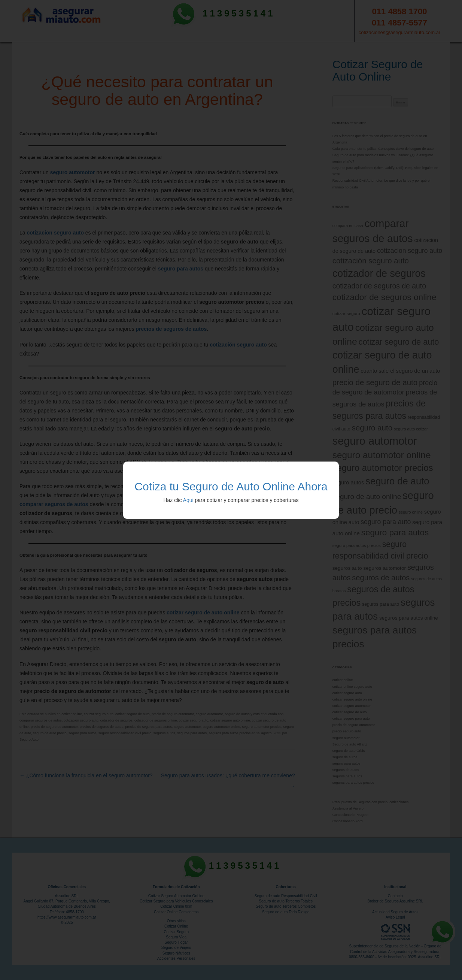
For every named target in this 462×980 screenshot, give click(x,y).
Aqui (188, 500)
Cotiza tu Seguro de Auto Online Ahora (231, 486)
